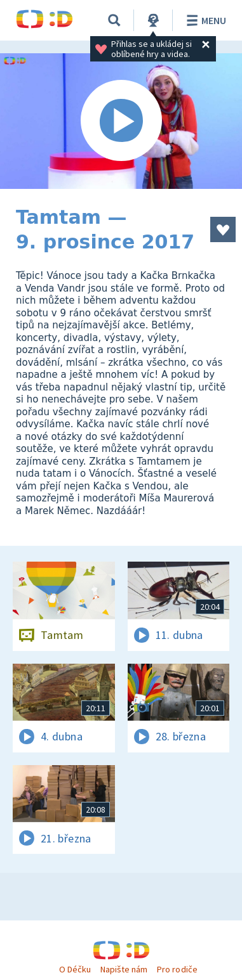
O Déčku (75, 969)
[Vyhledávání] (114, 20)
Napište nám (124, 969)
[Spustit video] (121, 121)
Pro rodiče (177, 969)
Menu (204, 20)
